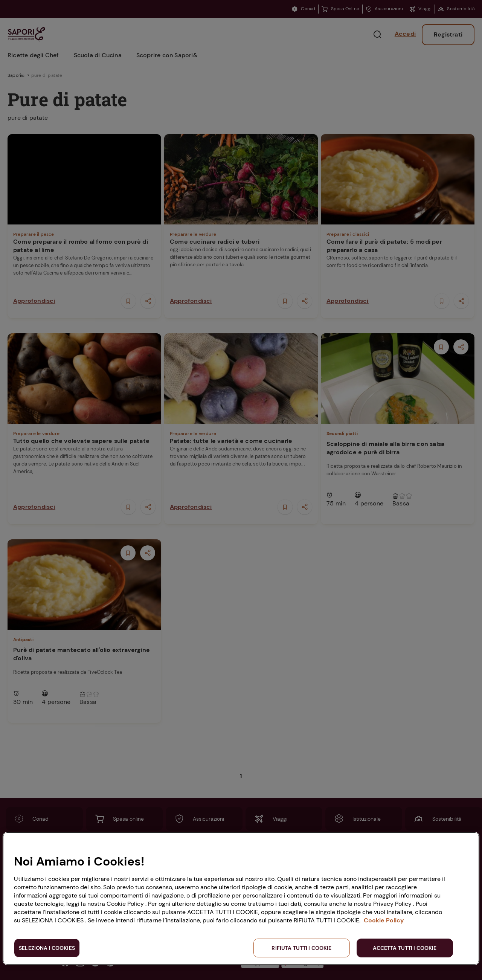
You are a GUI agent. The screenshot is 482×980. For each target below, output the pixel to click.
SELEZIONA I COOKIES (47, 948)
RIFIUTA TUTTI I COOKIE (301, 948)
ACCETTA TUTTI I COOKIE (405, 948)
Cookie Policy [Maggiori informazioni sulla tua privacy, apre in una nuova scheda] (384, 920)
